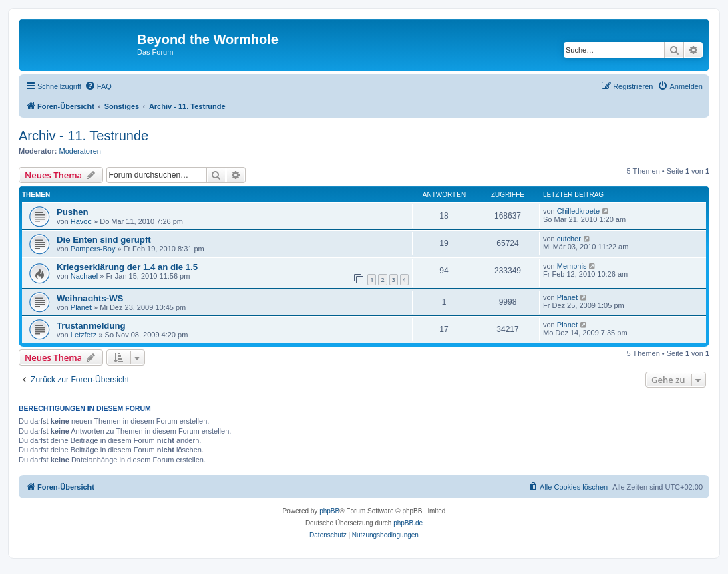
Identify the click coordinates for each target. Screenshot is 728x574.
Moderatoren (80, 151)
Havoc (81, 221)
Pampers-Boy (93, 249)
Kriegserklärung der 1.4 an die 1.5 (127, 267)
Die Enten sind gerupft (104, 240)
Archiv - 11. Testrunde (83, 136)
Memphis (572, 266)
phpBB (329, 511)
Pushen (73, 212)
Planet (81, 307)
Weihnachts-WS (90, 298)
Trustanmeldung (91, 326)
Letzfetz (84, 335)
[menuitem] (98, 86)
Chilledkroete (578, 211)
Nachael (84, 276)
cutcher (569, 239)
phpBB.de (408, 523)
